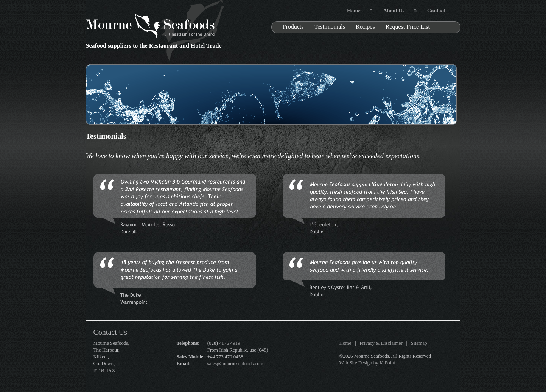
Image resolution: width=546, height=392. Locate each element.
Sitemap (419, 343)
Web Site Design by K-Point (367, 363)
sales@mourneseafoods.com (235, 363)
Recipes (365, 27)
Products (293, 27)
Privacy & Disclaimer (381, 343)
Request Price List (408, 27)
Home (345, 343)
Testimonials (330, 27)
